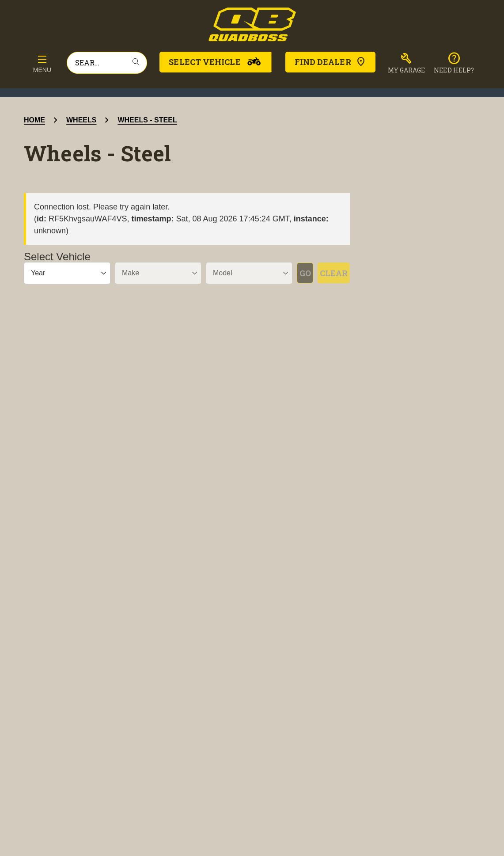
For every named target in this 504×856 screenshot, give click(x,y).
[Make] (144, 273)
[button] (407, 63)
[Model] (226, 273)
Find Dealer (330, 62)
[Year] (63, 273)
